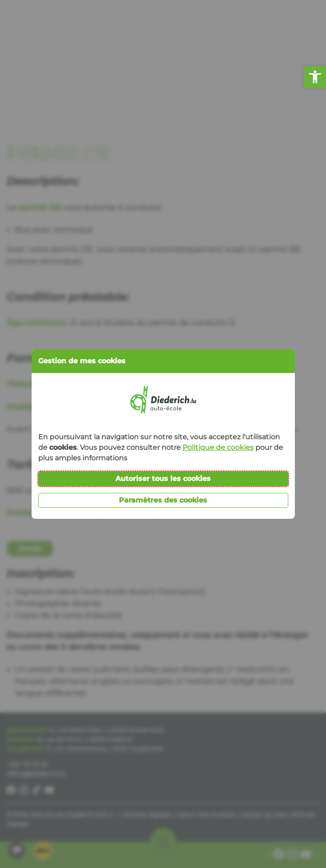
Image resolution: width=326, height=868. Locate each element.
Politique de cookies (218, 447)
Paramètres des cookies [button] (163, 500)
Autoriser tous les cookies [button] (163, 479)
